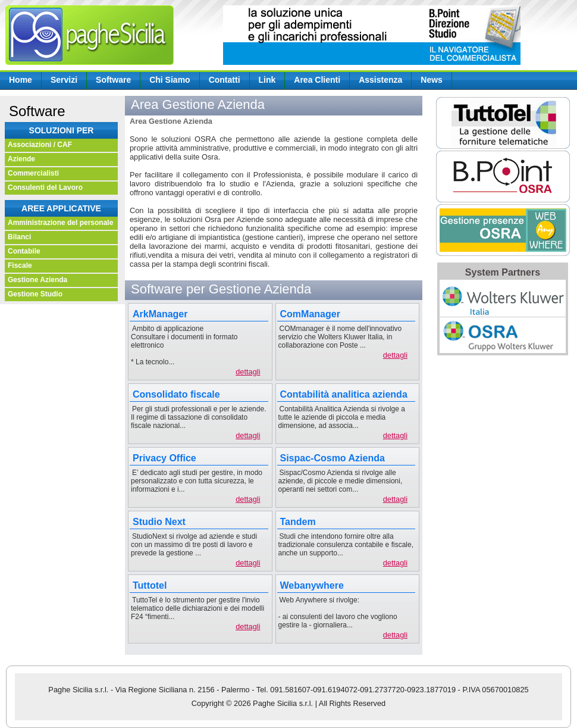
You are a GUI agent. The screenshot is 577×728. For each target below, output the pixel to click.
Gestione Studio (35, 294)
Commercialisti (33, 173)
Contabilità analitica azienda (344, 394)
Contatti (225, 80)
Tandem (298, 522)
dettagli (248, 372)
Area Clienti (317, 80)
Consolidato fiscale (176, 394)
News (432, 80)
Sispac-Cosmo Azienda (333, 458)
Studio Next (159, 522)
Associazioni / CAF (40, 145)
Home (21, 80)
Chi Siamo (170, 80)
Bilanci (19, 237)
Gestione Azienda (37, 280)
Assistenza (380, 80)
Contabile (24, 251)
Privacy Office (164, 458)
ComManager (310, 314)
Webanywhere (312, 585)
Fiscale (20, 265)
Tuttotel (150, 585)
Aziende (21, 159)
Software (113, 80)
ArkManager (160, 314)
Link (267, 80)
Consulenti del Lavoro (45, 188)
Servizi (64, 80)
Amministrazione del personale (60, 223)
